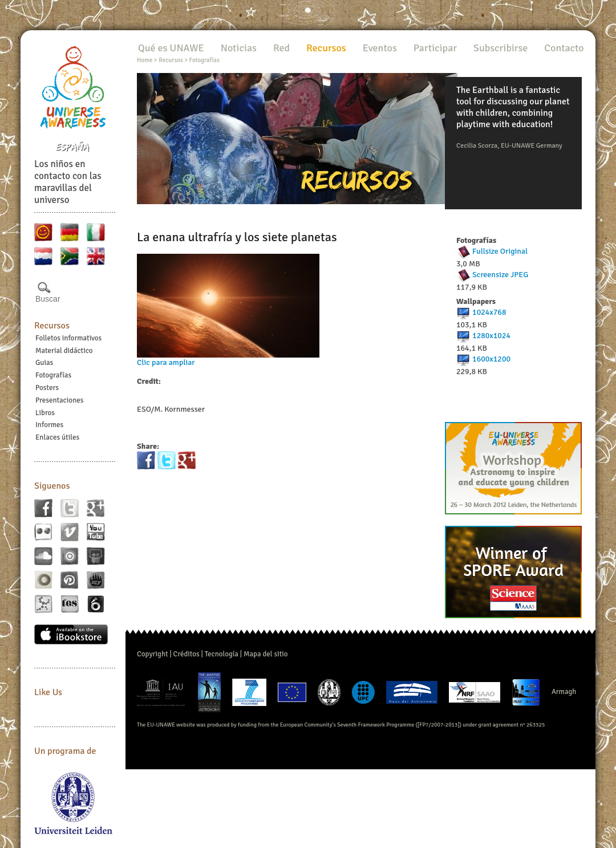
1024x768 (489, 312)
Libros (45, 413)
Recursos (52, 326)
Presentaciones (59, 400)
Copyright (153, 654)
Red (281, 48)
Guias (44, 363)
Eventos (380, 48)
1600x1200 (491, 359)
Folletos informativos (68, 338)
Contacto (564, 48)
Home (145, 60)
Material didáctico (64, 351)
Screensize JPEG (500, 275)
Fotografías (53, 375)
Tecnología (222, 654)
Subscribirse (501, 48)
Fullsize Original (500, 251)
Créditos (187, 654)
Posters (47, 388)
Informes (49, 425)
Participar (435, 48)
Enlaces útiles (57, 437)
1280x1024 (491, 336)
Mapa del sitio (266, 654)
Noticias (239, 48)
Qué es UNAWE (171, 48)
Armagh (564, 692)
